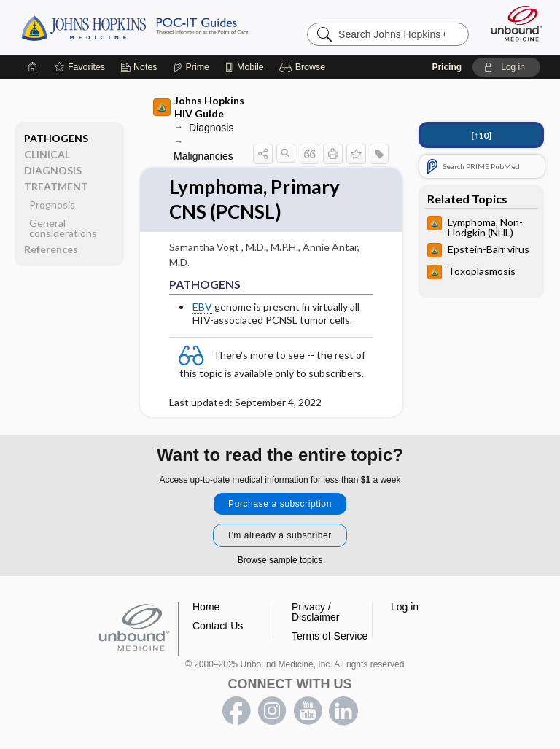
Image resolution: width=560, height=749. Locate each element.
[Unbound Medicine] (512, 23)
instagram (272, 711)
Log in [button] (405, 607)
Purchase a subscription (280, 504)
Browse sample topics (280, 560)
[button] (304, 67)
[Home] (33, 67)
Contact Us (218, 626)
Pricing (447, 67)
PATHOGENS (56, 138)
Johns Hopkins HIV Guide (199, 107)
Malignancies (203, 156)
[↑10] (481, 135)
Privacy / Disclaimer (315, 612)
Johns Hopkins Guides (135, 27)
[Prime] (191, 67)
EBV (202, 307)
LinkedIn (343, 711)
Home (206, 607)
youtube (308, 711)
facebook (236, 711)
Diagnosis (211, 128)
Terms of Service (330, 636)
